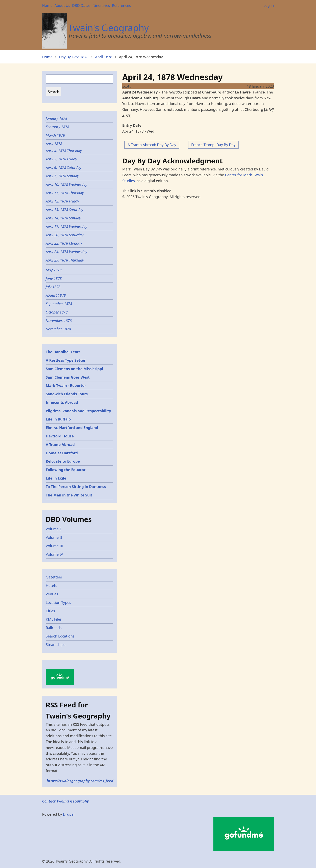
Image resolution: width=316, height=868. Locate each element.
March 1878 (55, 135)
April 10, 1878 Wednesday (67, 184)
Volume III (55, 546)
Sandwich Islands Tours (67, 394)
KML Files (54, 619)
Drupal (69, 814)
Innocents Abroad (62, 402)
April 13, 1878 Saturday (65, 210)
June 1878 (54, 278)
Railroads (54, 628)
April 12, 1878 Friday (62, 201)
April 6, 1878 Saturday (64, 167)
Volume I (53, 529)
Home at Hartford (62, 453)
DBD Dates (81, 5)
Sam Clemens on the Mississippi (74, 369)
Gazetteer (54, 577)
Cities (50, 611)
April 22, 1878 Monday (64, 243)
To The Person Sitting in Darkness (76, 487)
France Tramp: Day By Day (213, 145)
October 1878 (57, 312)
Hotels (51, 586)
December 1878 (58, 329)
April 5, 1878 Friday (61, 159)
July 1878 (53, 287)
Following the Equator (66, 470)
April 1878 (104, 57)
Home (47, 5)
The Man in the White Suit (69, 495)
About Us (62, 5)
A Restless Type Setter (66, 360)
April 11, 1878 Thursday (65, 193)
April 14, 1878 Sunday (63, 218)
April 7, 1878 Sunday (62, 176)
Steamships (56, 645)
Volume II (54, 537)
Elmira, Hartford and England (72, 428)
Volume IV (54, 554)
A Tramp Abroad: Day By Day (152, 145)
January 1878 (56, 118)
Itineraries (101, 5)
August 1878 (56, 295)
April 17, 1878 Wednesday (67, 226)
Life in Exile (56, 478)
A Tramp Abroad (60, 444)
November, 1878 (59, 321)
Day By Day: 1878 (74, 57)
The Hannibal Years (63, 352)
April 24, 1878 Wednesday (67, 252)
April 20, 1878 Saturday (65, 235)
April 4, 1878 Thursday (64, 151)
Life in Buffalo (58, 419)
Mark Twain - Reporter (66, 385)
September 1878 (59, 304)
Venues (52, 594)
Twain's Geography (108, 28)
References (121, 5)
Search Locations (60, 636)
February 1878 (57, 127)
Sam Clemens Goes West (68, 377)
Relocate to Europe (63, 461)
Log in (269, 5)
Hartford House (60, 436)
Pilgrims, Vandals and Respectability (78, 411)
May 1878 (54, 270)
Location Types (58, 602)
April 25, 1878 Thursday (65, 260)
